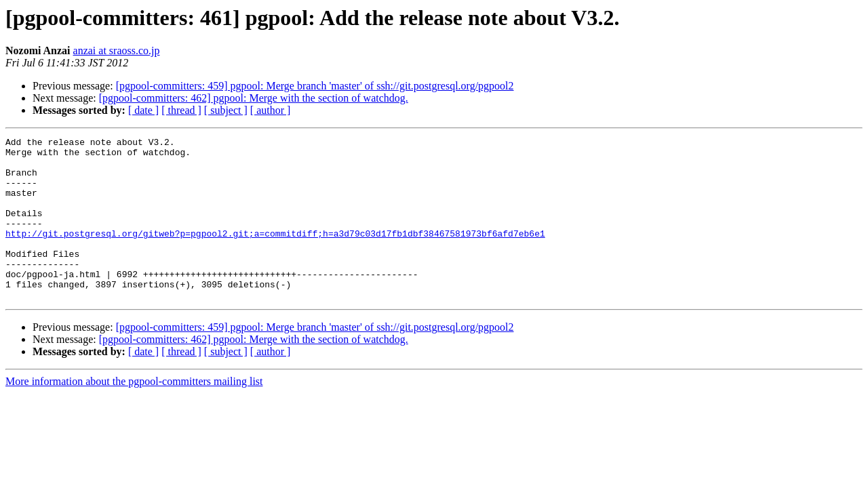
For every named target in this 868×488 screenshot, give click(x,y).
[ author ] (271, 110)
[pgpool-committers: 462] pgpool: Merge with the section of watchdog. (254, 98)
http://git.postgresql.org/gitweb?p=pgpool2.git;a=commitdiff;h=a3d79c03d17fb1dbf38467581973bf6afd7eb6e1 (275, 253)
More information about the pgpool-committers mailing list (134, 414)
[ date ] (143, 110)
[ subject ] (226, 110)
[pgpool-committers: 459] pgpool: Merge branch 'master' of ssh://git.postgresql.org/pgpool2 (315, 86)
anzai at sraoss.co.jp (117, 50)
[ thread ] (181, 110)
